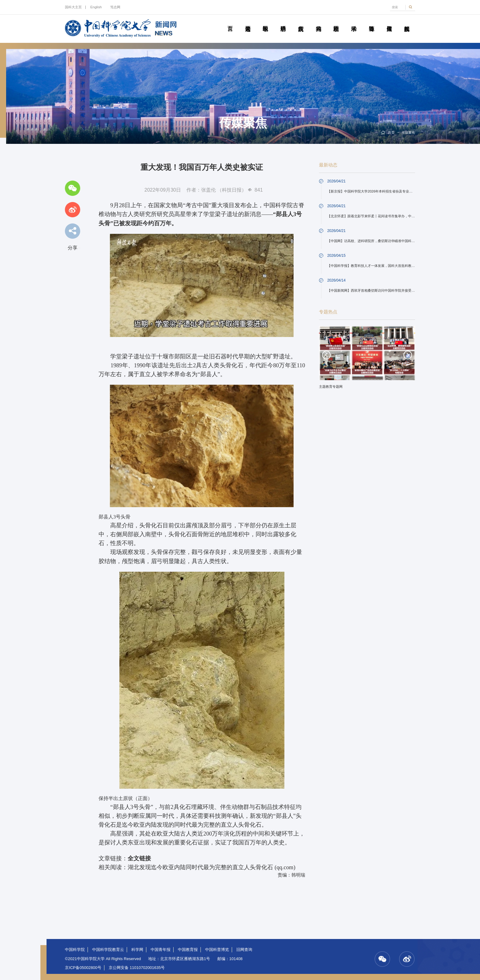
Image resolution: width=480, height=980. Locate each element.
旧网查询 (244, 950)
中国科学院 (75, 950)
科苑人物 (318, 22)
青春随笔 (372, 22)
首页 (230, 22)
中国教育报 (188, 950)
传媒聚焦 (389, 22)
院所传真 (301, 22)
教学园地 (265, 22)
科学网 (137, 950)
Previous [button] (326, 355)
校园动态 (336, 22)
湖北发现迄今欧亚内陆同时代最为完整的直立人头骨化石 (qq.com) (212, 867)
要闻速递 (248, 22)
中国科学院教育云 (108, 950)
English (96, 7)
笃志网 (115, 7)
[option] (367, 359)
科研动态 (283, 22)
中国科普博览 (217, 950)
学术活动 (354, 22)
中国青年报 (161, 950)
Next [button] (408, 355)
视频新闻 (407, 22)
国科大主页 (73, 7)
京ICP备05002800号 (83, 968)
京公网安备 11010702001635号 (137, 968)
